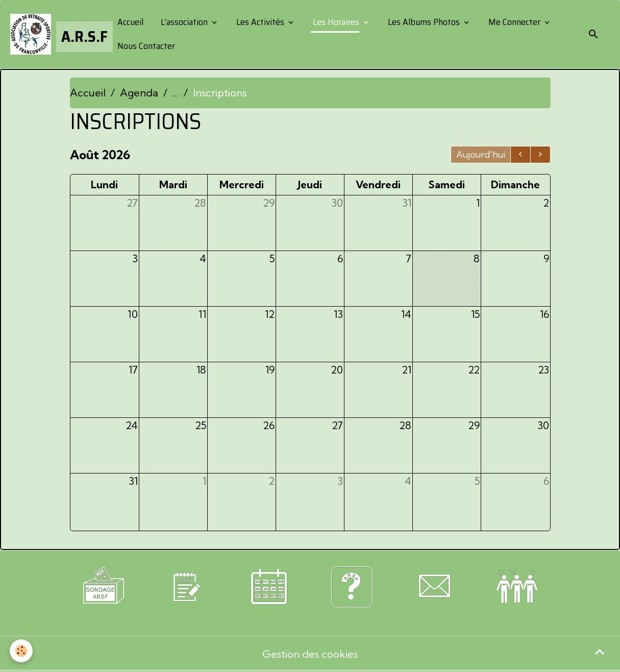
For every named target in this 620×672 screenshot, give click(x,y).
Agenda (139, 93)
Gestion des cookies (310, 654)
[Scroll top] (600, 652)
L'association (184, 22)
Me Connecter (514, 22)
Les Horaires (336, 22)
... (176, 93)
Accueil (129, 22)
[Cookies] (22, 651)
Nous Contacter (145, 46)
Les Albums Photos (424, 22)
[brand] (55, 34)
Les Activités (260, 22)
